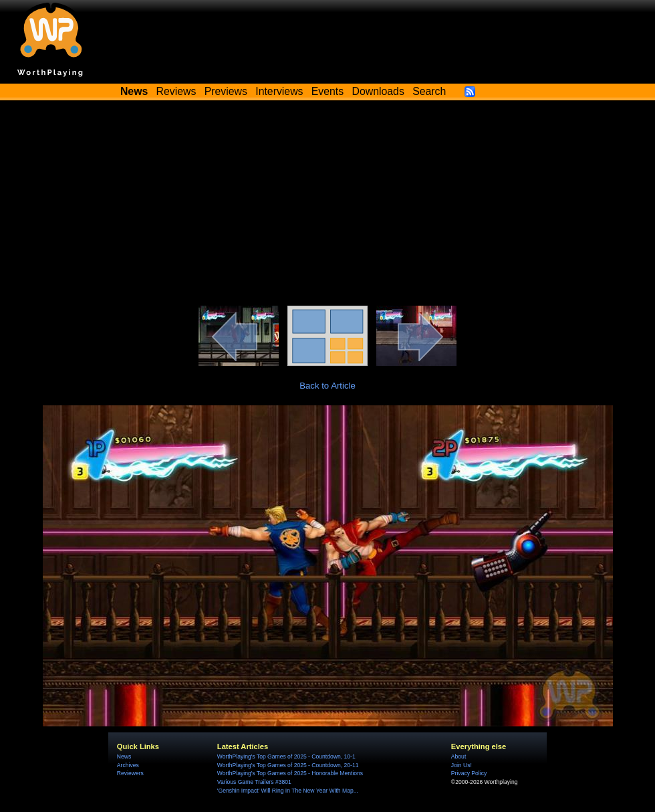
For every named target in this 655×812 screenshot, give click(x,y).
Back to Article (327, 386)
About (458, 756)
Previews (226, 91)
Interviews (279, 91)
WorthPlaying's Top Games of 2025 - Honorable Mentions (290, 773)
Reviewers (130, 773)
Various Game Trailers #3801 (254, 782)
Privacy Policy (469, 773)
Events (327, 91)
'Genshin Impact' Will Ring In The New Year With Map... (288, 791)
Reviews (176, 91)
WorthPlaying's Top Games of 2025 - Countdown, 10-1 (286, 756)
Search (429, 91)
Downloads (378, 91)
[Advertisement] (327, 205)
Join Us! (462, 765)
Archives (128, 765)
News (124, 756)
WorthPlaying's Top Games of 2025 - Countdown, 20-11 (288, 765)
